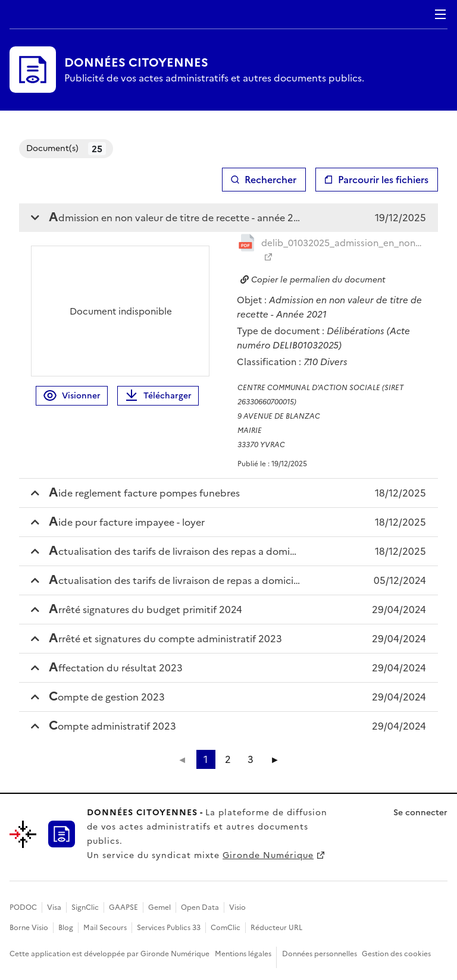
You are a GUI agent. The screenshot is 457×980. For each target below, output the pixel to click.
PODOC (23, 907)
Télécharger (158, 396)
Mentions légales (243, 954)
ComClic (226, 928)
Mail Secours (105, 928)
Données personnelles (320, 954)
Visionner (72, 396)
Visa (54, 907)
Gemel (159, 907)
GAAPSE (123, 907)
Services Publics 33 (169, 928)
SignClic (85, 907)
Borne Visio (29, 928)
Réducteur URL (276, 928)
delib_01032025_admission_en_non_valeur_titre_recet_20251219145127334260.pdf (344, 243)
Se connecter (420, 813)
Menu (440, 14)
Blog (66, 928)
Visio (237, 907)
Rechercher (270, 180)
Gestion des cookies (396, 954)
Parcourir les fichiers (383, 180)
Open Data (200, 907)
